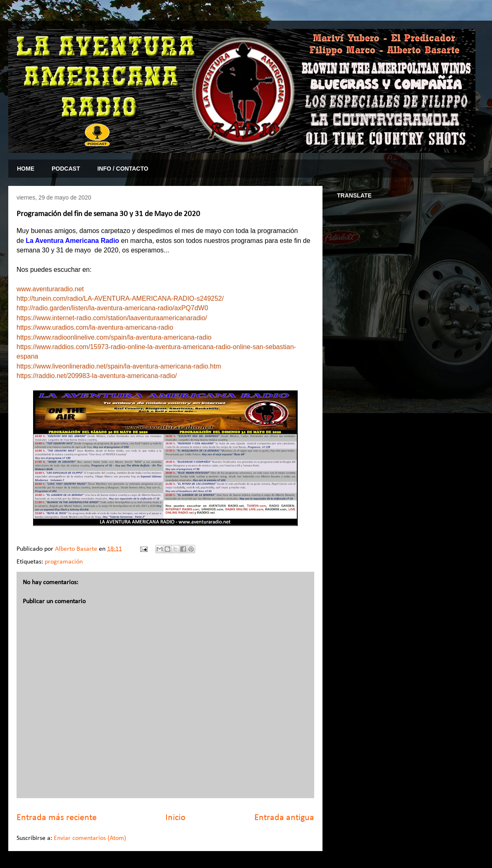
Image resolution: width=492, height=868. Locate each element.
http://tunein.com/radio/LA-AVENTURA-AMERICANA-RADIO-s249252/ (120, 298)
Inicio (176, 818)
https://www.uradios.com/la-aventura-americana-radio (95, 327)
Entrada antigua (284, 818)
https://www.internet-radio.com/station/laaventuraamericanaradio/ (112, 318)
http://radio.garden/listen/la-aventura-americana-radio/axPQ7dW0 (112, 308)
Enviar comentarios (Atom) (90, 838)
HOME (26, 169)
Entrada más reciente (57, 818)
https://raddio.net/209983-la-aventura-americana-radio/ (97, 376)
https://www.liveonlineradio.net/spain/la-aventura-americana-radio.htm (119, 366)
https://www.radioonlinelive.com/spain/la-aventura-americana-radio (114, 337)
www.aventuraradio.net (50, 289)
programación (64, 562)
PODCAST (66, 169)
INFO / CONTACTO (123, 169)
